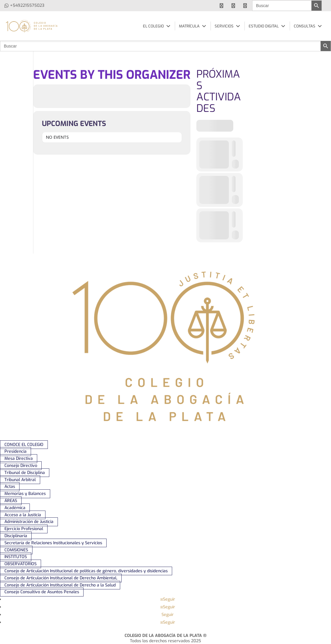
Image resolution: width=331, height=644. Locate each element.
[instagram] (245, 6)
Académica (15, 508)
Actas (10, 487)
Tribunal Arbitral (20, 480)
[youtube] (233, 6)
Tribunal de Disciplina (25, 473)
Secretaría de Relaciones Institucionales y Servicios (53, 543)
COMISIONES (16, 550)
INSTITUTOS (16, 557)
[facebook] (221, 6)
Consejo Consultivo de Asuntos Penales (42, 592)
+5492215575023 (27, 5)
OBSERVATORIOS (21, 564)
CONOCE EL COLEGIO (24, 445)
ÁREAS (11, 501)
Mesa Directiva (19, 459)
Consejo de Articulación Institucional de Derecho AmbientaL (61, 578)
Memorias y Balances (25, 494)
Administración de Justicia (29, 522)
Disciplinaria (16, 536)
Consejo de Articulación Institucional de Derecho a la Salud (60, 585)
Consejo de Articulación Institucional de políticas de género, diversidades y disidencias (86, 571)
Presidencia (16, 452)
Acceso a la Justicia (23, 515)
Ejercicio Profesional (24, 529)
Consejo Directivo (21, 466)
